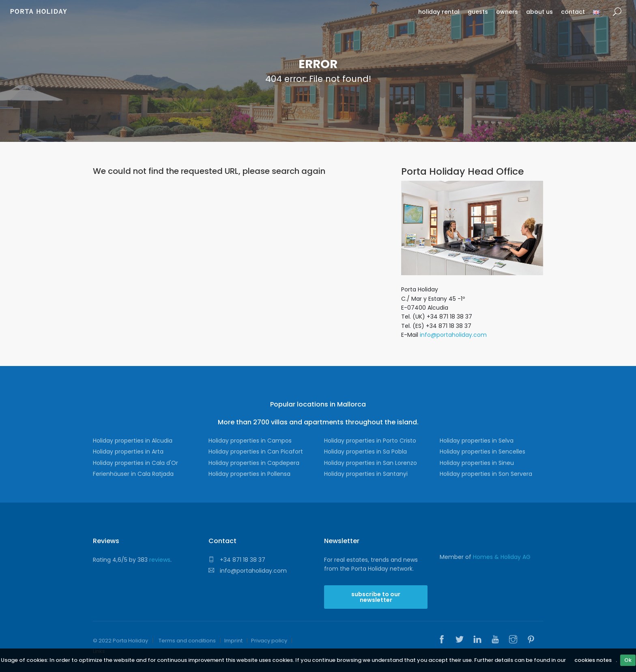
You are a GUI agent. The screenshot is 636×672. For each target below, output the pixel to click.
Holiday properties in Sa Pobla (365, 452)
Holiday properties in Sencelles (482, 452)
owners (507, 12)
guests (478, 12)
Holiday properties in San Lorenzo (371, 463)
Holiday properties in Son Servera (486, 474)
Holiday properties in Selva (477, 441)
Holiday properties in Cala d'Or (135, 463)
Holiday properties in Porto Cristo (370, 441)
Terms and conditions (187, 641)
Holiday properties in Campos (250, 441)
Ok (628, 660)
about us (539, 12)
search (617, 12)
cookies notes (593, 660)
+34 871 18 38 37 (237, 560)
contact (573, 12)
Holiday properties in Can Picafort (256, 452)
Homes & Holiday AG (502, 557)
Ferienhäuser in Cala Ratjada (133, 474)
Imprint (233, 641)
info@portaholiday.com (453, 335)
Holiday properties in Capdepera (254, 463)
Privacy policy (269, 641)
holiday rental (439, 12)
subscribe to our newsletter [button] (376, 597)
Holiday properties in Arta (128, 452)
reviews (160, 560)
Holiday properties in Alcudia (133, 441)
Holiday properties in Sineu (477, 463)
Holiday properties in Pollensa (249, 474)
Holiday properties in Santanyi (366, 474)
